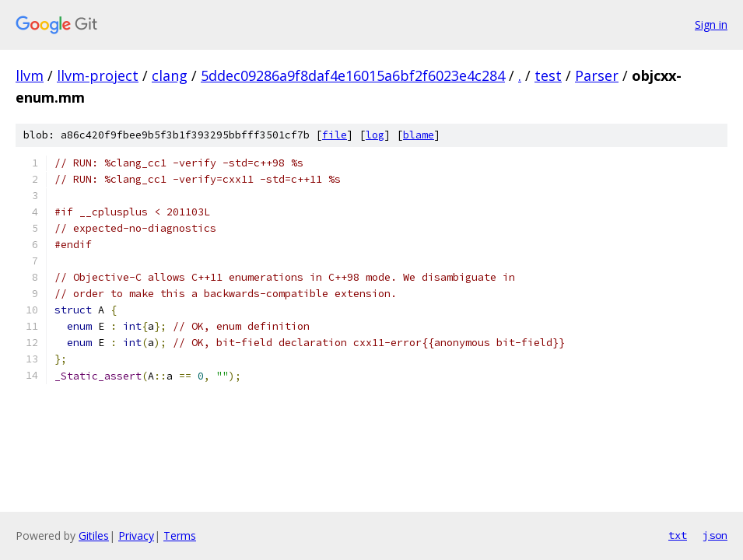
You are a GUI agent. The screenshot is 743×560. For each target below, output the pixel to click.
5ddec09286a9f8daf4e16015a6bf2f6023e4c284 (353, 75)
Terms (180, 535)
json (715, 535)
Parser (597, 75)
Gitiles (94, 535)
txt (678, 535)
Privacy (136, 535)
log (375, 135)
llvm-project (98, 75)
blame (419, 135)
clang (170, 75)
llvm (30, 75)
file (335, 135)
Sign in (711, 24)
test (548, 75)
